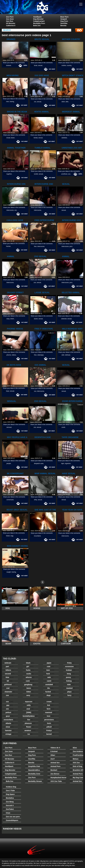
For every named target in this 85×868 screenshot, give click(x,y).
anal (30, 709)
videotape (40, 355)
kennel (50, 734)
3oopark (64, 19)
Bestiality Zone (33, 774)
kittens (10, 670)
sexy (30, 695)
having (12, 102)
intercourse (10, 210)
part (10, 666)
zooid (63, 427)
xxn (16, 210)
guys (10, 716)
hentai (36, 138)
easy (8, 319)
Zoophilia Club (33, 766)
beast (8, 536)
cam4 (50, 681)
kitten (30, 692)
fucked (50, 692)
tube (71, 685)
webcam (10, 663)
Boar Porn (64, 17)
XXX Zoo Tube (55, 781)
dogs (50, 695)
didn (67, 102)
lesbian (71, 670)
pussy (71, 677)
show (10, 727)
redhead (67, 355)
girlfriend (10, 685)
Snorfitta (64, 23)
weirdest (64, 138)
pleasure (30, 723)
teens (30, 688)
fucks (30, 670)
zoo (69, 174)
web (50, 677)
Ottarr (51, 755)
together (9, 174)
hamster (10, 730)
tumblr (36, 174)
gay (10, 705)
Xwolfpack (37, 17)
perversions (50, 720)
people (9, 463)
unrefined (64, 174)
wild (63, 355)
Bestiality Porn (39, 23)
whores (30, 677)
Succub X (8, 805)
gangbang (30, 685)
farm (50, 709)
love (50, 716)
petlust (10, 712)
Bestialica (8, 798)
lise (30, 720)
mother (64, 65)
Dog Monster (38, 19)
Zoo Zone (10, 19)
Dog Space (9, 794)
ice (30, 734)
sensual (9, 427)
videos (14, 355)
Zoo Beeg (8, 802)
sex (10, 709)
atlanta (10, 723)
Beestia (63, 26)
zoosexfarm (10, 720)
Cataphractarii (39, 21)
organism (68, 463)
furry (71, 695)
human (8, 246)
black (30, 663)
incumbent (37, 536)
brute (36, 65)
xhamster (10, 692)
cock (30, 681)
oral (10, 688)
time (10, 677)
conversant (10, 500)
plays (71, 692)
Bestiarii (52, 770)
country (69, 65)
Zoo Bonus (53, 774)
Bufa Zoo (37, 26)
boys (8, 391)
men (7, 102)
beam (13, 138)
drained (9, 65)
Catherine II (11, 26)
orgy (12, 536)
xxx (35, 102)
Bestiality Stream (34, 781)
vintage (10, 734)
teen (50, 670)
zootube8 (50, 685)
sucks (30, 674)
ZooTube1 (8, 809)
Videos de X (54, 748)
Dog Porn (64, 21)
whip (36, 500)
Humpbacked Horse (57, 778)
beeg (71, 674)
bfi (10, 681)
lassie (36, 319)
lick (50, 705)
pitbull (50, 727)
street (12, 319)
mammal (50, 712)
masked (71, 688)
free (35, 246)
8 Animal (53, 751)
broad (8, 138)
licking (71, 681)
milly (30, 705)
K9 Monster (11, 23)
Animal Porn (54, 766)
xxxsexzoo (71, 666)
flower (30, 727)
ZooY (51, 759)
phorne (9, 355)
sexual (40, 65)
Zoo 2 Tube (9, 791)
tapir (63, 463)
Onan (7, 813)
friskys (50, 730)
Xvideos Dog (10, 787)
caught (9, 572)
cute (50, 666)
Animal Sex (54, 763)
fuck (50, 674)
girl (30, 666)
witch (63, 102)
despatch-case (39, 463)
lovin (50, 723)
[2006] (30, 712)
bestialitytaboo (30, 716)
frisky (71, 663)
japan (50, 663)
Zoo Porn (10, 17)
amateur (30, 730)
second (10, 674)
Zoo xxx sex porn (11, 817)
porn (71, 246)
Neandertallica (32, 770)
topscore (30, 702)
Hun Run (10, 21)
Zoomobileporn (11, 820)
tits (50, 688)
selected (64, 319)
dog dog (42, 8)
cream (50, 702)
